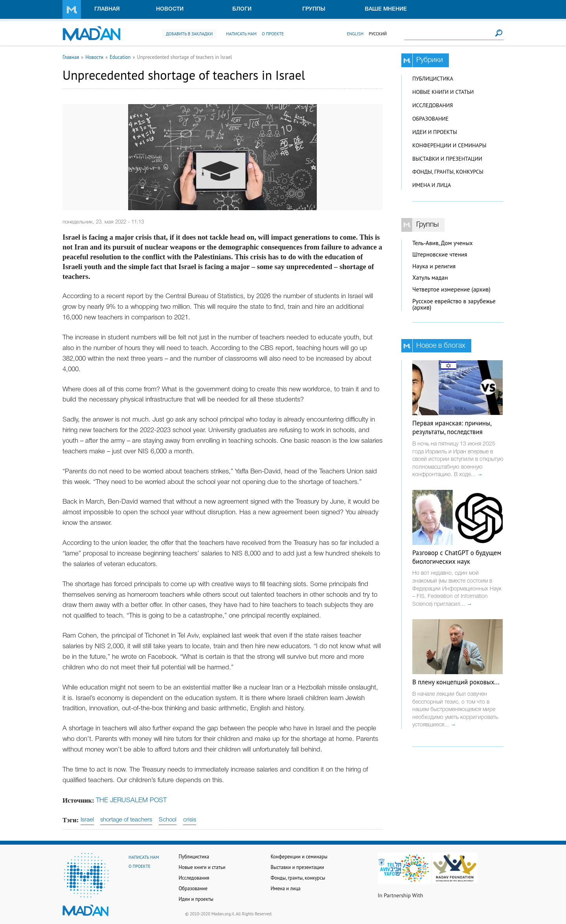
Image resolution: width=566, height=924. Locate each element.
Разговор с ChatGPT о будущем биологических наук (457, 557)
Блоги (242, 9)
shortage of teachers (126, 820)
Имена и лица (432, 185)
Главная (107, 9)
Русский (378, 34)
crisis (190, 820)
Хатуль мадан (430, 278)
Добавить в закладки (189, 34)
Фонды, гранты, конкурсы (448, 172)
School (168, 820)
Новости (170, 9)
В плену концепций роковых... (456, 682)
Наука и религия (434, 266)
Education (120, 57)
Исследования (433, 105)
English (355, 34)
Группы (314, 9)
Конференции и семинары (449, 145)
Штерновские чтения (440, 254)
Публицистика (433, 79)
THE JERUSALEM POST (131, 800)
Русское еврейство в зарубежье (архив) (454, 304)
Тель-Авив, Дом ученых (443, 243)
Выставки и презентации (447, 159)
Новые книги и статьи (443, 92)
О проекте (273, 34)
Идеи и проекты (435, 132)
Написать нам (241, 34)
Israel (87, 820)
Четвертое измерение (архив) (451, 289)
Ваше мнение (386, 9)
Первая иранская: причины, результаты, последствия (452, 427)
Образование (430, 119)
